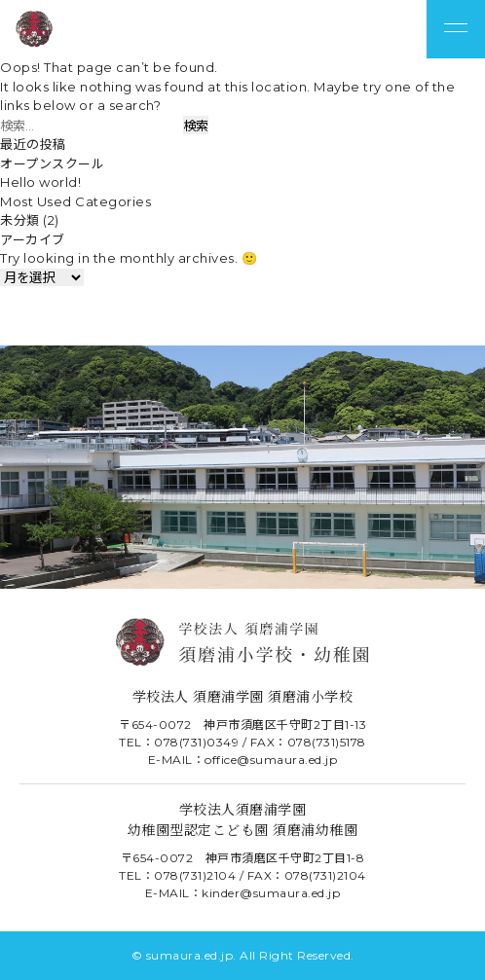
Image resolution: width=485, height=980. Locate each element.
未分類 (20, 220)
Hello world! (40, 182)
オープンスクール (52, 163)
